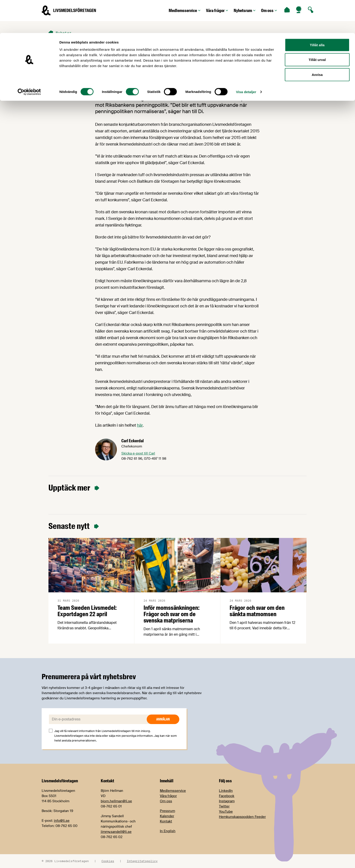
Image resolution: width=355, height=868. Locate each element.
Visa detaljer (246, 59)
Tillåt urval (317, 27)
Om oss (166, 801)
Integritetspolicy (142, 861)
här (140, 425)
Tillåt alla (317, 12)
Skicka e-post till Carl (138, 453)
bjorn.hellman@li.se (116, 801)
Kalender (167, 816)
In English (168, 831)
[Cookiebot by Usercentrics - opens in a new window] (29, 59)
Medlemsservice (173, 791)
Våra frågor (168, 796)
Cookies (108, 861)
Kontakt (166, 821)
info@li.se (62, 821)
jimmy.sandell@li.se (116, 832)
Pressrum (167, 811)
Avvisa (317, 42)
